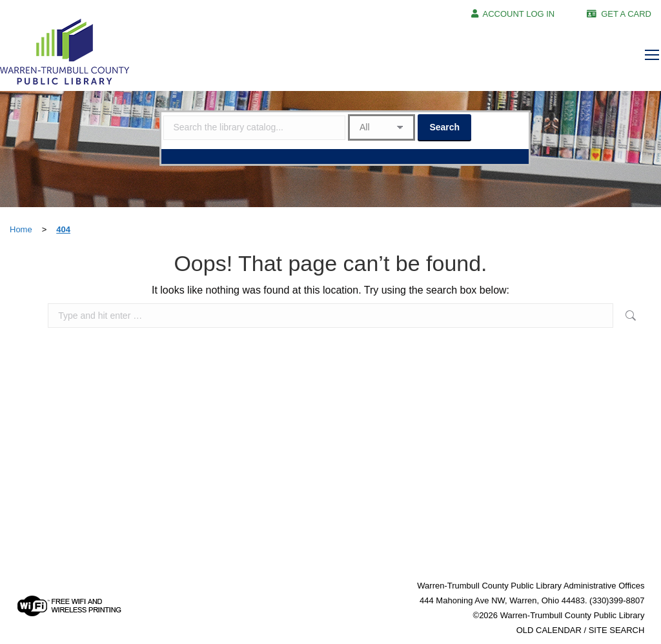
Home (21, 229)
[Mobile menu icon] (652, 55)
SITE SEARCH (617, 630)
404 (63, 229)
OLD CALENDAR (549, 630)
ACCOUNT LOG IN (519, 14)
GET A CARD (626, 14)
